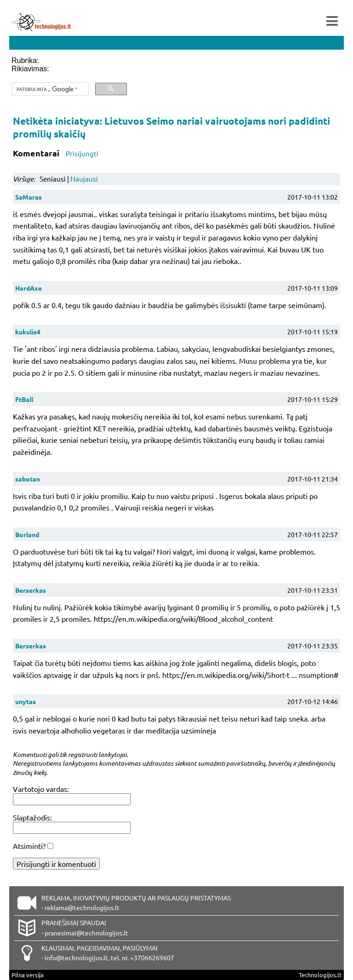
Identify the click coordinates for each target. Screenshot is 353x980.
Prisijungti (82, 153)
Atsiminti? (29, 846)
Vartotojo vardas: (41, 789)
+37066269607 (152, 957)
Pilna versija (28, 975)
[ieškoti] (49, 89)
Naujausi (84, 179)
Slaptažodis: (32, 817)
